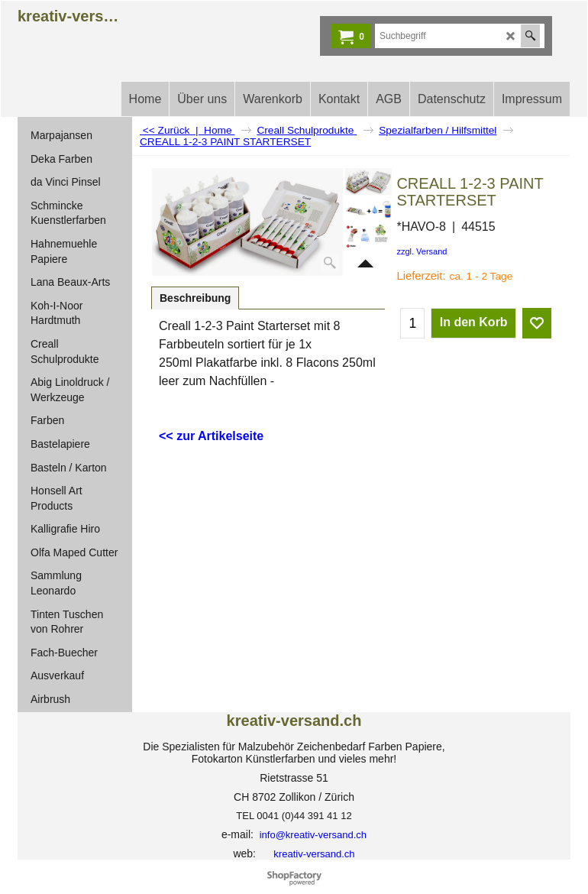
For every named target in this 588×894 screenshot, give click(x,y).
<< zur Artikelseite (211, 436)
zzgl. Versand (422, 251)
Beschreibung (195, 298)
